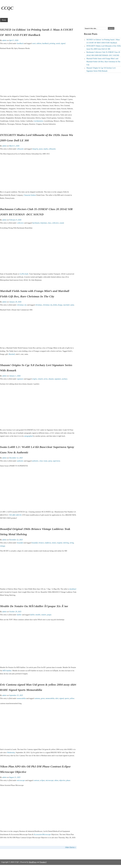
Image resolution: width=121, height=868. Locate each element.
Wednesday (11, 753)
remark (40, 379)
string (72, 543)
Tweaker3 (43, 862)
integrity (35, 149)
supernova (56, 461)
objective (62, 780)
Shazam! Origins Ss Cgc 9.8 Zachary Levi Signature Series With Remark (101, 69)
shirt (57, 698)
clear (41, 461)
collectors (20, 223)
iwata (45, 461)
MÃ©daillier (7, 671)
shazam (51, 379)
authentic (20, 461)
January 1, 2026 (15, 376)
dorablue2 (73, 589)
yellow (72, 698)
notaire (44, 615)
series (46, 379)
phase (68, 780)
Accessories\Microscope (42, 835)
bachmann (36, 223)
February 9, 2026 (15, 220)
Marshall (12, 354)
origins (34, 379)
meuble (38, 615)
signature (20, 379)
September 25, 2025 (16, 695)
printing (52, 43)
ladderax (48, 543)
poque (49, 615)
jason (41, 149)
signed (63, 43)
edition (39, 43)
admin (4, 40)
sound (62, 223)
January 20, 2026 (15, 302)
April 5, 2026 (14, 40)
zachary (65, 379)
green (43, 698)
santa (72, 305)
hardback (20, 43)
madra (46, 149)
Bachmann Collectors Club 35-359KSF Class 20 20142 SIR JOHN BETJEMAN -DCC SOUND (103, 54)
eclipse (42, 780)
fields (55, 305)
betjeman (44, 223)
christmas (39, 305)
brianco (41, 543)
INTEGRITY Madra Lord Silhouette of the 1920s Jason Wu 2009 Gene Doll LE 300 (104, 47)
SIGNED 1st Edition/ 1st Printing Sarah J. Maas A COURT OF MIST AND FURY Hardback (103, 41)
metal (54, 543)
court (34, 43)
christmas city (22, 305)
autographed (28, 436)
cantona (37, 698)
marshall (66, 305)
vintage (3, 546)
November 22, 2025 (16, 540)
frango (60, 305)
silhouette (20, 149)
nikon (56, 780)
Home (4, 20)
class (49, 223)
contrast (36, 780)
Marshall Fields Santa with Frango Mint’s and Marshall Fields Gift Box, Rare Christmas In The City (103, 62)
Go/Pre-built (24, 274)
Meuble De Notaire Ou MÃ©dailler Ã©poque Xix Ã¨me (34, 606)
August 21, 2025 (15, 777)
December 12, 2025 (16, 458)
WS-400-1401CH (15, 515)
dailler (19, 615)
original (59, 543)
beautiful (20, 543)
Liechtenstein (38, 121)
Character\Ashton (30, 195)
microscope (21, 780)
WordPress (33, 862)
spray (50, 461)
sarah (58, 43)
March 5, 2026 (14, 146)
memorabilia (21, 698)
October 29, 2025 (15, 612)
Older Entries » (71, 847)
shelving (66, 543)
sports (67, 698)
